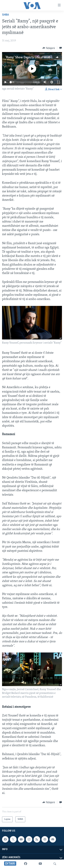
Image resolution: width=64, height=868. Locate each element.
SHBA (5, 15)
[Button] (49, 48)
